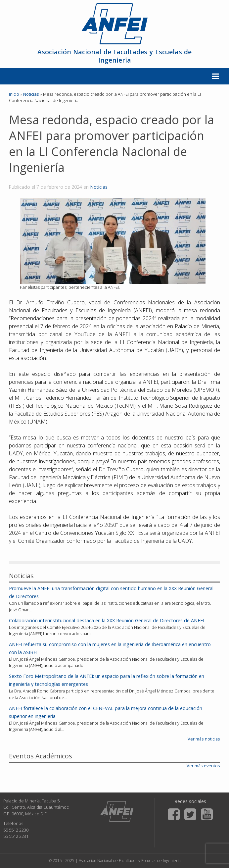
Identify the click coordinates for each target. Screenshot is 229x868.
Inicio (14, 94)
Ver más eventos (203, 766)
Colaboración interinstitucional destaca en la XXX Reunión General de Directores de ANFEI (107, 620)
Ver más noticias (204, 739)
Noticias (99, 187)
